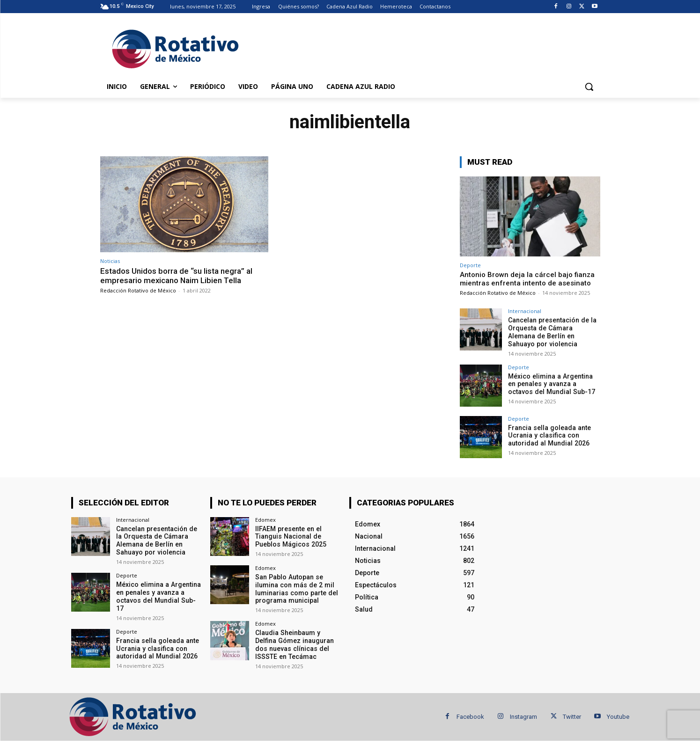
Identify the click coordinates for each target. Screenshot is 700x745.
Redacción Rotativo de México (138, 290)
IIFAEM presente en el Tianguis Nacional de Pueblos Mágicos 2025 (290, 536)
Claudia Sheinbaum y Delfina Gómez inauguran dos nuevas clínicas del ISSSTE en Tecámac (294, 644)
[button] (589, 87)
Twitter (572, 716)
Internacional (525, 311)
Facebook (470, 716)
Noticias (110, 261)
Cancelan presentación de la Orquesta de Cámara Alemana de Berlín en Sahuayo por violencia (554, 332)
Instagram (523, 716)
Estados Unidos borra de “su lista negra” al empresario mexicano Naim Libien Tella (176, 276)
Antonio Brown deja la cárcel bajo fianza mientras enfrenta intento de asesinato (527, 279)
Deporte (470, 265)
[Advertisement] (420, 47)
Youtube (618, 716)
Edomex (265, 519)
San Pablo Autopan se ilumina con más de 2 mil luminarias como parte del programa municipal (296, 588)
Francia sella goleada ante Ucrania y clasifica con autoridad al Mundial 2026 (549, 435)
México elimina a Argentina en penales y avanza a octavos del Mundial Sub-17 (554, 384)
